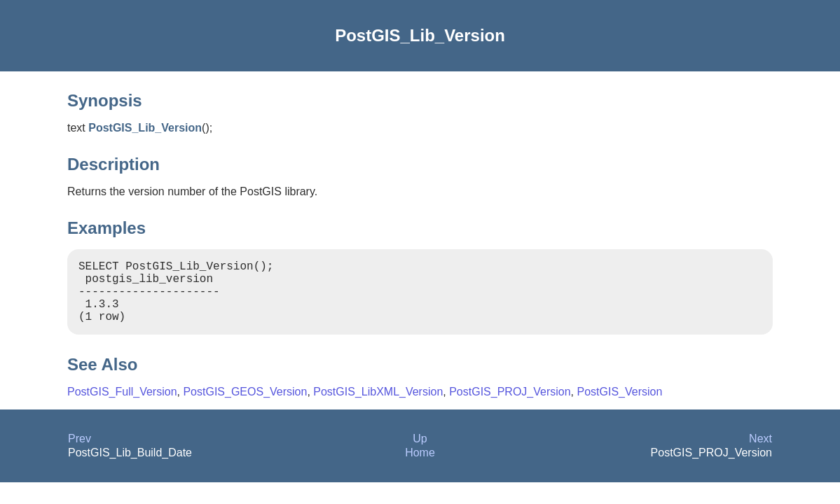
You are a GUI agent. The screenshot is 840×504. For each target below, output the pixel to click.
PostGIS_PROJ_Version (510, 406)
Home (420, 467)
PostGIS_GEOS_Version (245, 406)
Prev (80, 453)
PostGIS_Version (620, 406)
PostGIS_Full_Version (122, 406)
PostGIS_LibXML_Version (378, 406)
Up (420, 453)
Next (760, 453)
